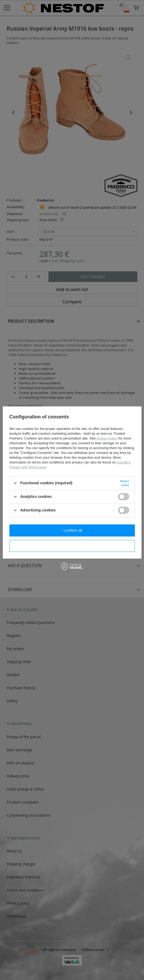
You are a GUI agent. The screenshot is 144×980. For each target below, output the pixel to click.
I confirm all (72, 530)
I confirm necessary (72, 546)
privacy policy (107, 438)
